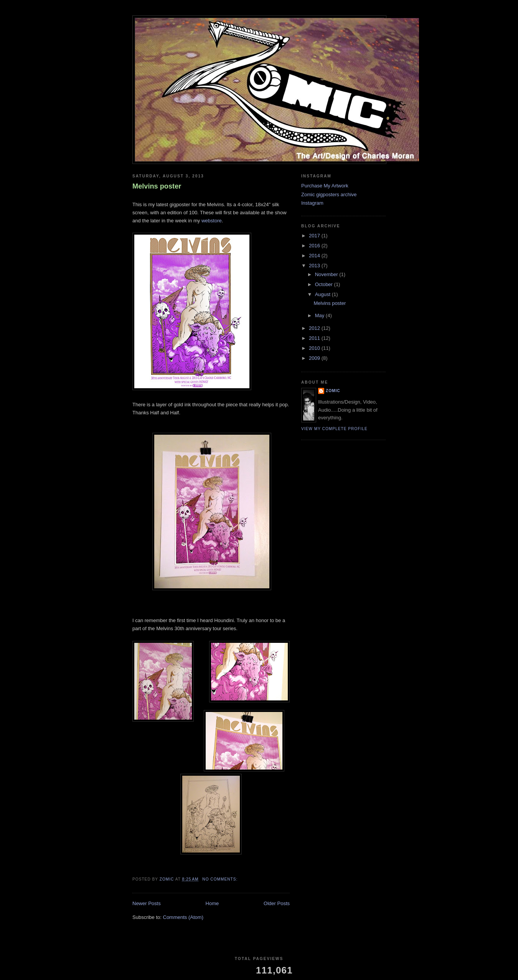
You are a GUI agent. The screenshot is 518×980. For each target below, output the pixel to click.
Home (212, 903)
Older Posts (277, 903)
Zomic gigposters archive (329, 195)
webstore (212, 221)
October (325, 284)
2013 (315, 266)
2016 (315, 246)
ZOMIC (333, 391)
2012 (315, 328)
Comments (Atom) (183, 917)
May (320, 315)
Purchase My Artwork (325, 186)
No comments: (221, 879)
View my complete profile (334, 429)
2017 (315, 236)
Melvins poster (157, 186)
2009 (315, 358)
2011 (315, 338)
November (327, 274)
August (323, 294)
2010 (315, 348)
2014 (315, 256)
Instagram (312, 203)
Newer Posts (147, 903)
